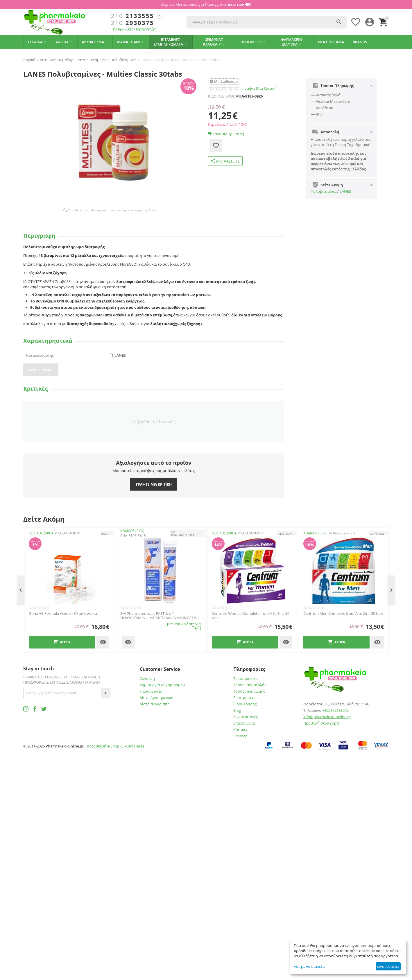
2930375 (132, 23)
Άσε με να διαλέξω (310, 966)
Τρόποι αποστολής (250, 685)
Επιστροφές (243, 698)
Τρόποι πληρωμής (249, 691)
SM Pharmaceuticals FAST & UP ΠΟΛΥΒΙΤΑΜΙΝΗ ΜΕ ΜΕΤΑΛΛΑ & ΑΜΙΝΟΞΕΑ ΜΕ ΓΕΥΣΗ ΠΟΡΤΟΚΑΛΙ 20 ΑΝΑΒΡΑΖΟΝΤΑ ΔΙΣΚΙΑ (158, 616)
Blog (237, 710)
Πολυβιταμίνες (324, 191)
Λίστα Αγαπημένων (156, 698)
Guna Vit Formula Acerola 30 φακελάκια (63, 614)
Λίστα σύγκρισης (154, 704)
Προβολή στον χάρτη (322, 723)
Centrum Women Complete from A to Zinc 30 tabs (251, 616)
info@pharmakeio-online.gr (327, 717)
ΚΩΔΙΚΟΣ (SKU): (221, 96)
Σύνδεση (147, 678)
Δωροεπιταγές (246, 717)
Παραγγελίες (151, 691)
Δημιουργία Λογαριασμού (162, 685)
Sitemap (240, 736)
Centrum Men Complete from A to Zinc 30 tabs (343, 614)
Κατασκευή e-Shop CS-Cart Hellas (116, 746)
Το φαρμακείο (246, 678)
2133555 (132, 16)
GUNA (105, 534)
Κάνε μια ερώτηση (226, 134)
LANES (345, 191)
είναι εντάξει (388, 966)
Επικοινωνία (244, 723)
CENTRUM (285, 534)
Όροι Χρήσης (245, 704)
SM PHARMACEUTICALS (184, 533)
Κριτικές (240, 729)
